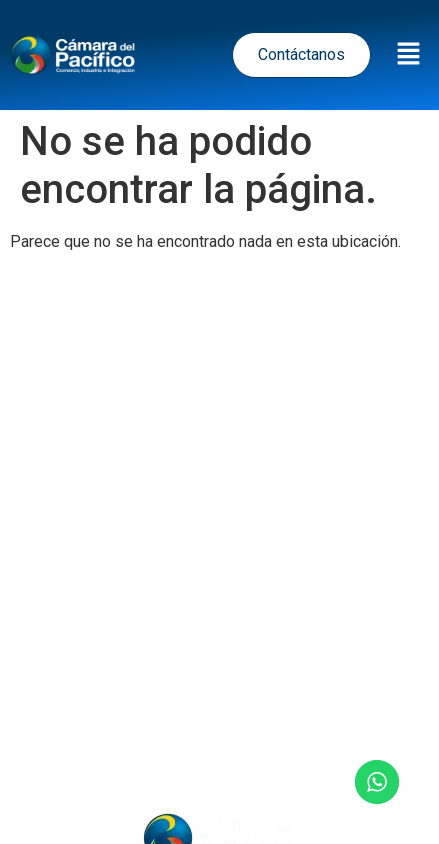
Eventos (252, 695)
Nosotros (351, 695)
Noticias (156, 695)
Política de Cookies (228, 595)
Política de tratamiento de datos (211, 507)
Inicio (71, 695)
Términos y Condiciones (220, 551)
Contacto (220, 749)
